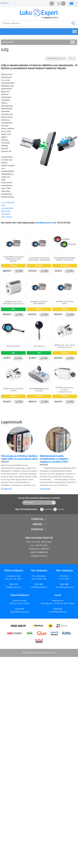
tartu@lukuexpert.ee (39, 587)
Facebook (48, 510)
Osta (20, 271)
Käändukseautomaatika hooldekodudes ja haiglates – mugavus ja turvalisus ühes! (55, 459)
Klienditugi (37, 519)
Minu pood (52, 3)
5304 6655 (58, 609)
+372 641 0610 (41, 546)
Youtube (61, 510)
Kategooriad (8, 42)
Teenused (37, 525)
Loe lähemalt (6, 489)
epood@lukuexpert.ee (58, 612)
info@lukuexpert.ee (39, 556)
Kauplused (5, 3)
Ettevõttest (37, 530)
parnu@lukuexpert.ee (64, 587)
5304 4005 (64, 585)
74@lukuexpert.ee (14, 587)
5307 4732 (14, 585)
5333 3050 (20, 609)
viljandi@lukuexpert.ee (20, 612)
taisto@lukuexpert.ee (44, 223)
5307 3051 (39, 585)
